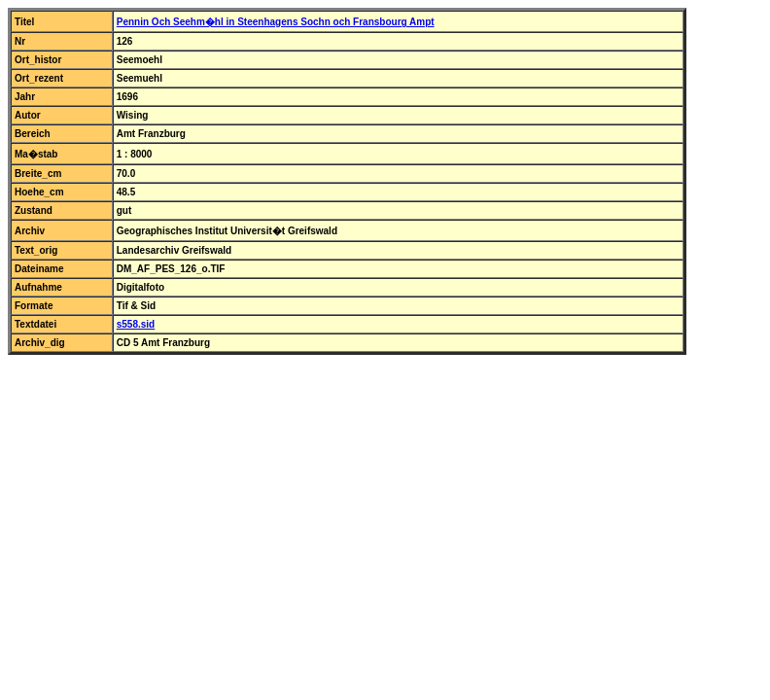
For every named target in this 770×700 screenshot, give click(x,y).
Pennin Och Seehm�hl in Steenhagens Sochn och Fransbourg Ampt (276, 22)
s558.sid (136, 324)
